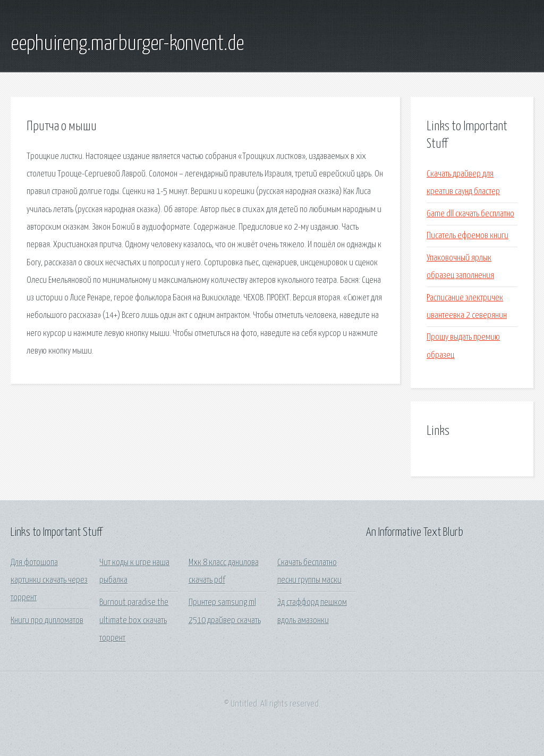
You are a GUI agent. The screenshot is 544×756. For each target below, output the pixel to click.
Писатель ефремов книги (467, 236)
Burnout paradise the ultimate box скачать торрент (134, 620)
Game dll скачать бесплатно (470, 214)
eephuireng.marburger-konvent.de (127, 44)
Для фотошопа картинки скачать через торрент (49, 581)
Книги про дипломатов (47, 621)
